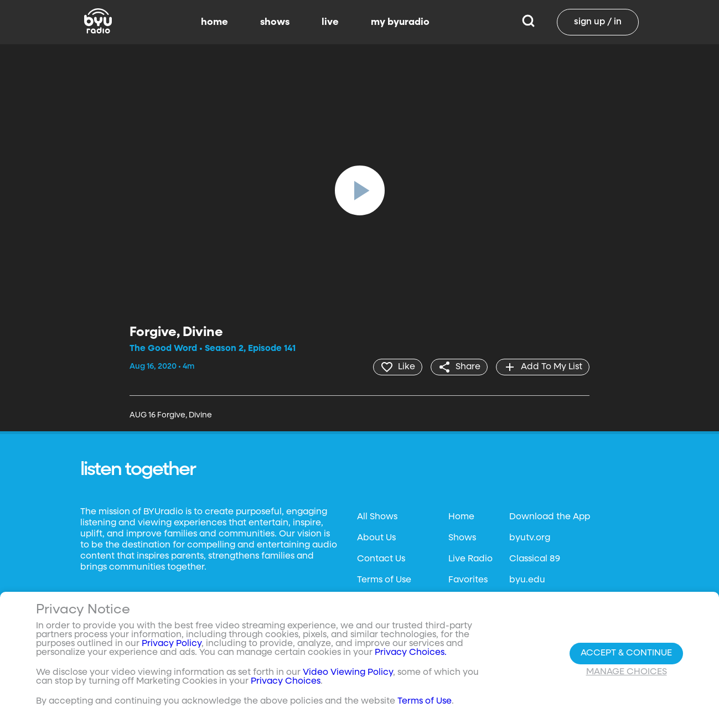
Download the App (550, 517)
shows (275, 22)
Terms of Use (384, 580)
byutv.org (530, 538)
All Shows (377, 517)
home (214, 22)
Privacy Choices (286, 681)
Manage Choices (627, 672)
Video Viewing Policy (348, 673)
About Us (376, 538)
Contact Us (381, 559)
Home (461, 517)
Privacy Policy (172, 644)
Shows (462, 538)
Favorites (468, 580)
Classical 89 (535, 559)
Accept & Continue (626, 653)
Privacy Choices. (411, 653)
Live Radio (470, 559)
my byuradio (400, 22)
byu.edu (527, 580)
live (330, 22)
